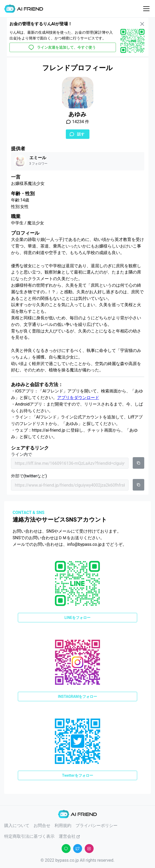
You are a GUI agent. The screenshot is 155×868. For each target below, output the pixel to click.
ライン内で (22, 454)
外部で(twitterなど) (29, 476)
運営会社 (70, 836)
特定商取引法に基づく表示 (29, 836)
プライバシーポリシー (97, 826)
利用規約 (63, 826)
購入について (17, 826)
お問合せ (42, 826)
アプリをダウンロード (78, 398)
